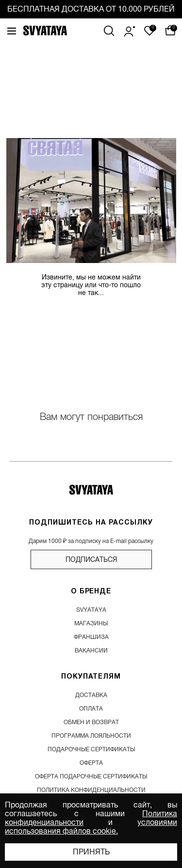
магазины (91, 623)
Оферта (91, 763)
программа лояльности (91, 736)
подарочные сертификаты (91, 749)
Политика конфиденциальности (91, 790)
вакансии (91, 651)
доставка (91, 695)
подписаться (91, 559)
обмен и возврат (91, 722)
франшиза (91, 637)
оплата (91, 709)
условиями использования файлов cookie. (91, 827)
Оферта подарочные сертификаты (91, 776)
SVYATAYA (91, 610)
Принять (91, 852)
